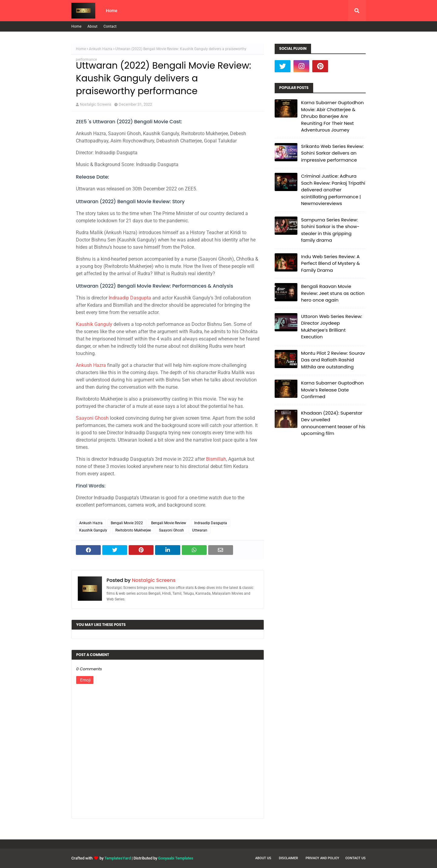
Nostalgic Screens (96, 104)
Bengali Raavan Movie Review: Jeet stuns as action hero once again (333, 293)
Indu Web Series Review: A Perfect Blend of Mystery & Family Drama (330, 263)
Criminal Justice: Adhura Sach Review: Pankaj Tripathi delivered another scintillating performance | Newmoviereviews (333, 190)
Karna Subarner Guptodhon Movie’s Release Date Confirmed (332, 390)
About (92, 26)
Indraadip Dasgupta (130, 298)
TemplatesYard (118, 858)
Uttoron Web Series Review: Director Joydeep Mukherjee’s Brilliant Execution (332, 327)
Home (76, 26)
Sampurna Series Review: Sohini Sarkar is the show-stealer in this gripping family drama (330, 230)
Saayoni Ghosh (92, 418)
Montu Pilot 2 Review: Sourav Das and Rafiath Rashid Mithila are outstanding (333, 360)
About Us (263, 858)
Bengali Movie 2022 (127, 523)
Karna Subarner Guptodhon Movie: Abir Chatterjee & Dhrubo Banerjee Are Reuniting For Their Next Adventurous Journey (332, 116)
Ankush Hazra (101, 49)
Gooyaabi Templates (176, 858)
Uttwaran (200, 530)
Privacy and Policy (322, 858)
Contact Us (356, 858)
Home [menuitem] (112, 11)
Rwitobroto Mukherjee (133, 530)
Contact (110, 26)
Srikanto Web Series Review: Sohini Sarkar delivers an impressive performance (332, 153)
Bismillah (216, 459)
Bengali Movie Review (169, 523)
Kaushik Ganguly (94, 324)
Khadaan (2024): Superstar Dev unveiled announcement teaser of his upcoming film (333, 423)
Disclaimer (288, 858)
